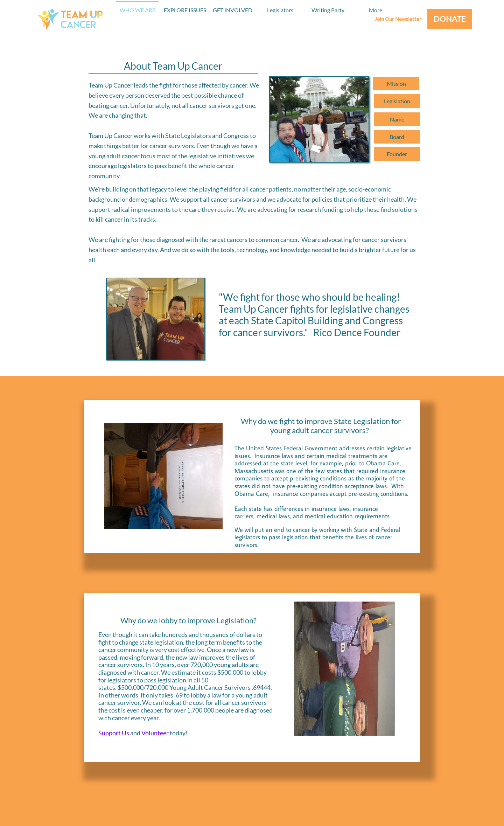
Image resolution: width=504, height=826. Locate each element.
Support (110, 733)
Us (125, 733)
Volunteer (155, 733)
